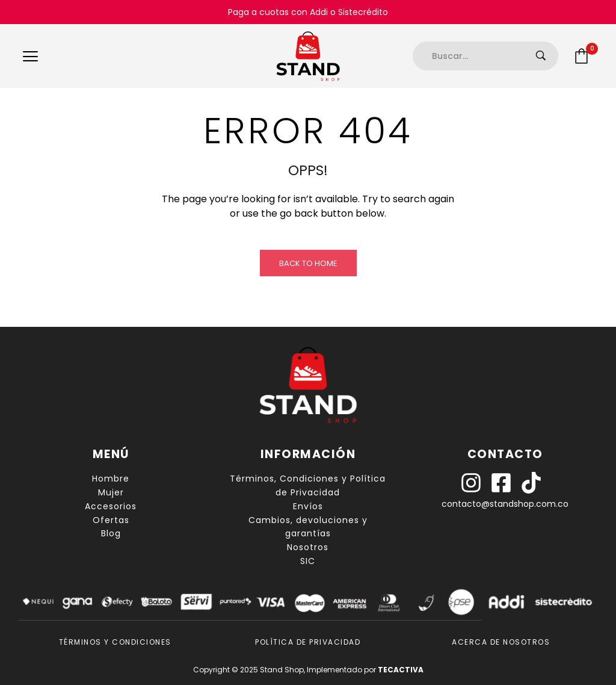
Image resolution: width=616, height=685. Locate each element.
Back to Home (308, 263)
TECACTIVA (401, 670)
